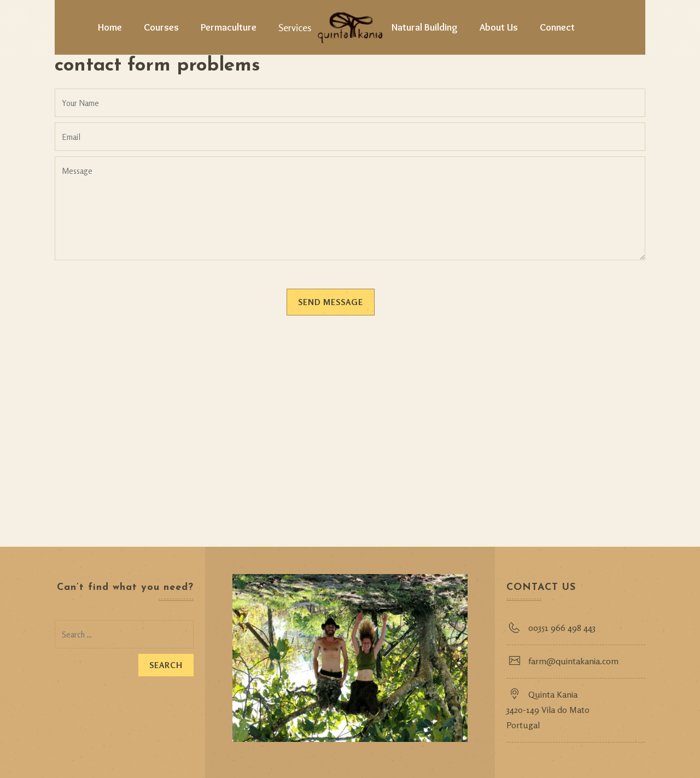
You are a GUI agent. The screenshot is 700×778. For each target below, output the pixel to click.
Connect (557, 27)
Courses (161, 27)
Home (110, 27)
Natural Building (425, 27)
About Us (499, 27)
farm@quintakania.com (573, 661)
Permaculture (229, 27)
